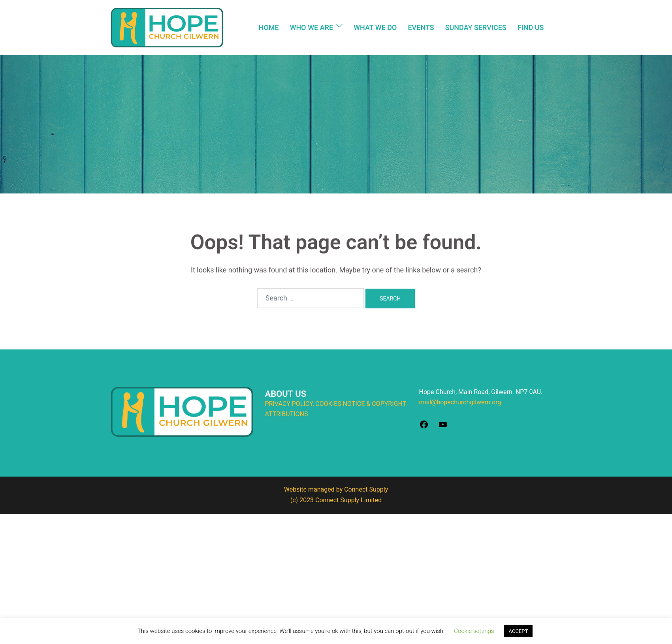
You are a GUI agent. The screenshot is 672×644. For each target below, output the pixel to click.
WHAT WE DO (375, 27)
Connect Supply (366, 489)
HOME (269, 27)
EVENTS (421, 27)
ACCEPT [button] (519, 631)
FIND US (531, 27)
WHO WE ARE (312, 27)
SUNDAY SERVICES (476, 27)
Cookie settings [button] (474, 631)
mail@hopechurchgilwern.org (460, 402)
